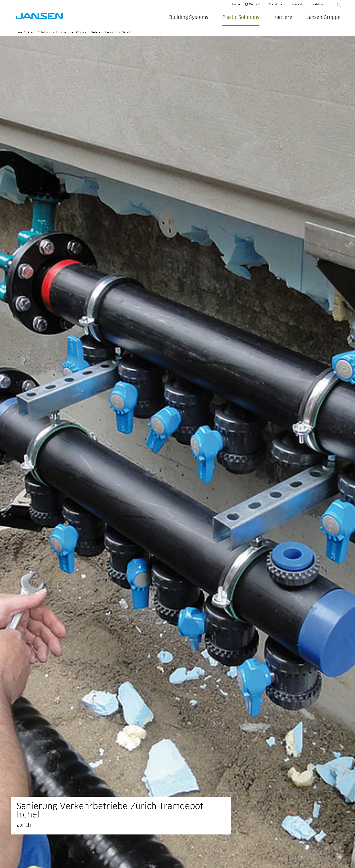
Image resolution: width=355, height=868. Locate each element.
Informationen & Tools (71, 33)
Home (236, 5)
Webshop (318, 5)
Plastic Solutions (241, 17)
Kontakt (297, 5)
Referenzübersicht (104, 33)
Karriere (283, 17)
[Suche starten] (338, 5)
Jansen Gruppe (323, 17)
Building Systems (189, 17)
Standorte (276, 5)
